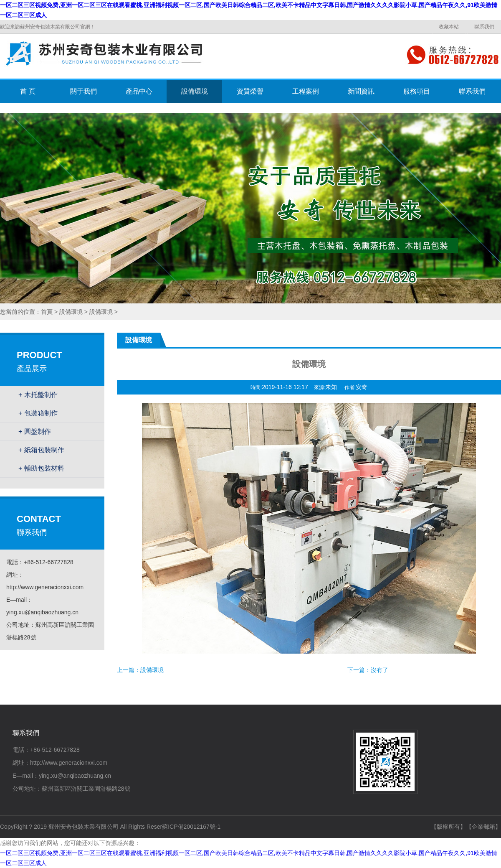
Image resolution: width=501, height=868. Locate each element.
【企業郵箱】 (483, 827)
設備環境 (195, 91)
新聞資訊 (361, 91)
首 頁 (28, 91)
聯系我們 (484, 27)
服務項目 (417, 91)
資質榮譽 (250, 91)
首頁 (47, 312)
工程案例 (306, 91)
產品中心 (139, 91)
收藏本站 (449, 27)
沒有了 (380, 670)
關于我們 (83, 91)
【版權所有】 (448, 827)
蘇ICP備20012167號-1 (191, 827)
